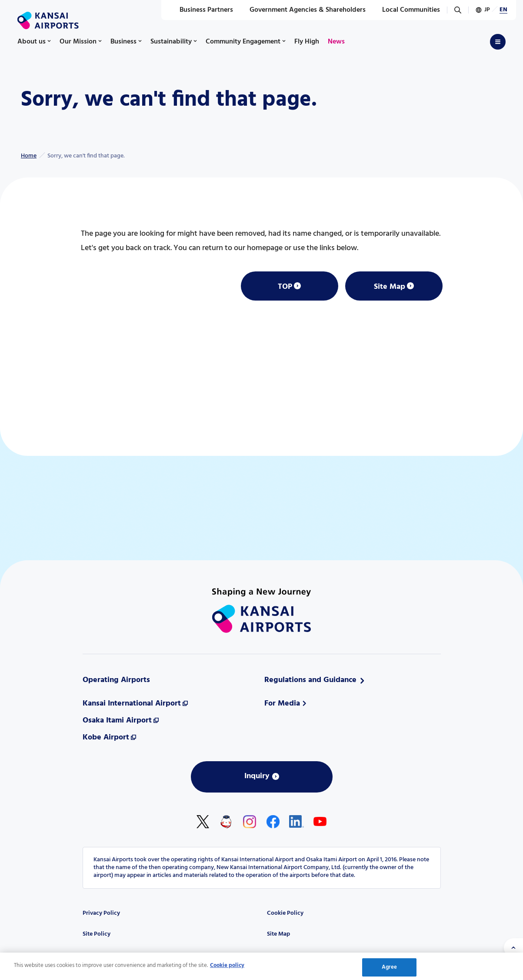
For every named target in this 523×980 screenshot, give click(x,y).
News (336, 42)
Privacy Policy (101, 913)
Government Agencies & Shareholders (303, 10)
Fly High (307, 42)
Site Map (390, 287)
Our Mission (78, 42)
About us (32, 42)
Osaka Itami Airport (117, 721)
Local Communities (406, 10)
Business (123, 42)
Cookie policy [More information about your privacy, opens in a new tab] (227, 968)
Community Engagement (243, 42)
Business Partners (202, 10)
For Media (282, 704)
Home (29, 156)
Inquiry (257, 776)
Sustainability (171, 42)
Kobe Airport (106, 738)
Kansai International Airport (132, 704)
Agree (390, 970)
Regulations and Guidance (310, 680)
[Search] (458, 10)
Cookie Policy (285, 913)
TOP (285, 287)
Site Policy (97, 934)
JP (487, 10)
